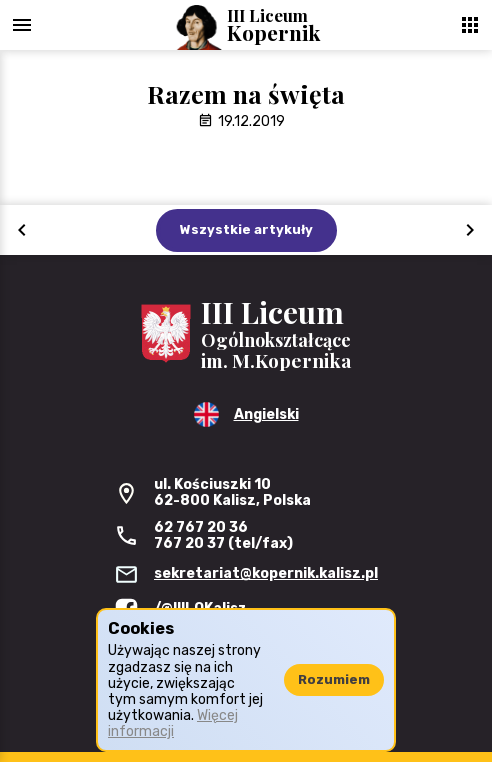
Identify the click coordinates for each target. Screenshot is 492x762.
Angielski (266, 414)
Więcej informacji (173, 723)
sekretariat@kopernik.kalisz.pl (266, 573)
